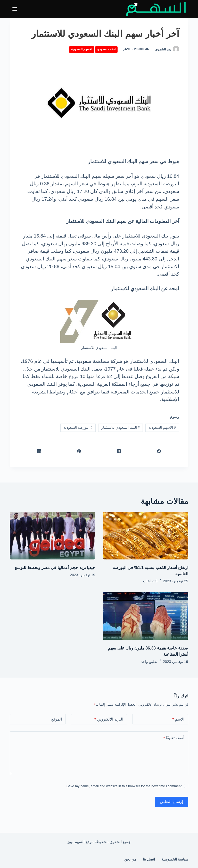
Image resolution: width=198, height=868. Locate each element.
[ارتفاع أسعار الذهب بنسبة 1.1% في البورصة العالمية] (146, 536)
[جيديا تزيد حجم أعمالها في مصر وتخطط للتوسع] (52, 536)
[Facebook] (159, 451)
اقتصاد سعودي (106, 49)
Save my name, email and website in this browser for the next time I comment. (123, 786)
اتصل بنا (149, 859)
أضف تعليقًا (174, 738)
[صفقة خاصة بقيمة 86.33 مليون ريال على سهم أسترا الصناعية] (146, 616)
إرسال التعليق (171, 801)
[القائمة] (15, 9)
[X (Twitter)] (119, 451)
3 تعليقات (150, 581)
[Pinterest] (79, 451)
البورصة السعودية (78, 427)
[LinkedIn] (39, 451)
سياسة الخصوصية (175, 859)
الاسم (178, 719)
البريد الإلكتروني (109, 719)
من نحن (130, 859)
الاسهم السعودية (82, 49)
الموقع (57, 719)
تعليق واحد (149, 662)
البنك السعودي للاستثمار (121, 427)
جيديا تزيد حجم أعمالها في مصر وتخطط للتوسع (55, 568)
